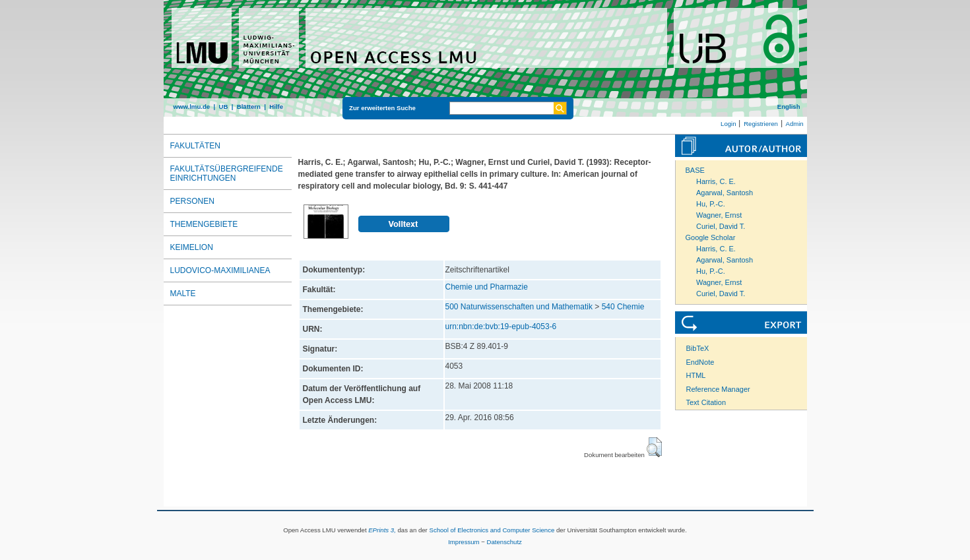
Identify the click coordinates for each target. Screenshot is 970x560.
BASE (695, 170)
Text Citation (706, 402)
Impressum (464, 542)
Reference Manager (718, 389)
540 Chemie (623, 307)
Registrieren (761, 124)
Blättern (249, 107)
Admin (795, 124)
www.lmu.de (192, 107)
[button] (654, 447)
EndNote (700, 362)
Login (728, 124)
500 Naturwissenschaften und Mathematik (519, 307)
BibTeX (698, 348)
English (789, 107)
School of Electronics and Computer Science (492, 530)
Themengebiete (204, 224)
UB (223, 107)
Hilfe (276, 107)
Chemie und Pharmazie (487, 287)
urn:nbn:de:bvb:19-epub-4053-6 (501, 327)
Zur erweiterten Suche (382, 108)
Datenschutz (504, 542)
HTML (696, 375)
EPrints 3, (382, 530)
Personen (192, 201)
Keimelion (192, 247)
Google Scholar (711, 237)
